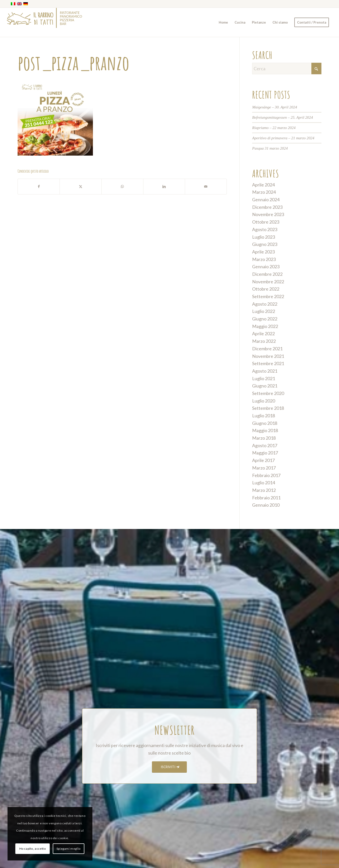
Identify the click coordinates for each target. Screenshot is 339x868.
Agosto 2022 (265, 304)
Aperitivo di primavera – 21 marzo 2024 (283, 138)
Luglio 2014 (264, 483)
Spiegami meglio (69, 849)
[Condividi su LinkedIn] (164, 187)
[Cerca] (287, 69)
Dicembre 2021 (267, 349)
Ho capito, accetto (33, 849)
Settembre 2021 (268, 363)
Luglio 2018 (264, 416)
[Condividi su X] (80, 187)
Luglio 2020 (264, 401)
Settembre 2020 (268, 393)
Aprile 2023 (263, 252)
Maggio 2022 (265, 326)
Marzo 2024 (264, 192)
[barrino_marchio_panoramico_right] (44, 22)
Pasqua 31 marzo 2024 (270, 148)
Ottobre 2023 (266, 222)
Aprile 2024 (263, 185)
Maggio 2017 (265, 453)
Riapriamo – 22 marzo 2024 (274, 128)
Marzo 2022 (264, 341)
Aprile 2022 (263, 333)
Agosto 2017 (265, 445)
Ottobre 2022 (266, 289)
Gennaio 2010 (266, 505)
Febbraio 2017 (266, 475)
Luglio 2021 (264, 378)
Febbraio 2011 (266, 498)
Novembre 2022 (268, 282)
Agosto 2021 (265, 371)
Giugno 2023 (265, 244)
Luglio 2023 (264, 237)
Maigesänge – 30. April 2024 (275, 107)
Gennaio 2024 (266, 199)
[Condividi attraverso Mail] (206, 187)
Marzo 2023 (264, 259)
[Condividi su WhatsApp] (122, 187)
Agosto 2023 (265, 229)
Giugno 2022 (265, 319)
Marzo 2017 (264, 468)
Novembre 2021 (268, 356)
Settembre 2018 (268, 408)
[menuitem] (223, 22)
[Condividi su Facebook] (39, 187)
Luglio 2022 (264, 311)
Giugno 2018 (265, 423)
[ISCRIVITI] (169, 767)
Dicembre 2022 (267, 274)
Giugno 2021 (265, 386)
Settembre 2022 (268, 296)
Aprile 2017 (263, 460)
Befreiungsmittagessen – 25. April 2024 (282, 117)
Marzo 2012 (264, 490)
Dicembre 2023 (267, 207)
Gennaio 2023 (266, 266)
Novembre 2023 (268, 214)
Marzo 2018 (264, 438)
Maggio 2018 (265, 430)
